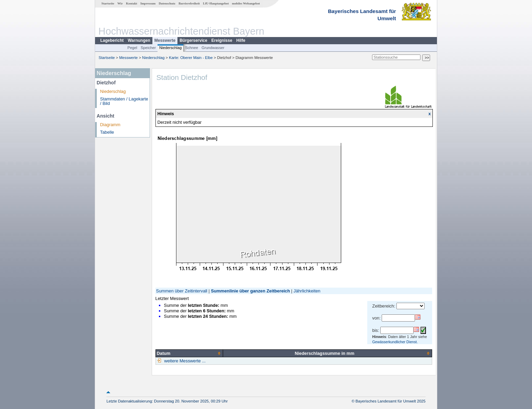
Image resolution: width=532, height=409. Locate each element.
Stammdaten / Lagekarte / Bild (124, 101)
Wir (120, 3)
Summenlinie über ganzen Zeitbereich (250, 291)
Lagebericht (112, 40)
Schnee (192, 48)
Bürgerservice (193, 40)
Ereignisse (222, 40)
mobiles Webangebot (246, 3)
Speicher (148, 48)
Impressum (148, 3)
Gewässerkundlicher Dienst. (395, 342)
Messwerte (165, 40)
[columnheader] (189, 353)
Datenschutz (167, 3)
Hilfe (241, 40)
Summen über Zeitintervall (182, 291)
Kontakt (132, 3)
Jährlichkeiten (307, 291)
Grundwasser (213, 48)
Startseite (108, 3)
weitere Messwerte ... (184, 361)
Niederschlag (170, 48)
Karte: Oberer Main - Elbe (191, 58)
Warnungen (139, 40)
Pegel (132, 48)
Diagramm (110, 125)
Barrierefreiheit (189, 3)
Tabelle (107, 132)
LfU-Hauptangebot (216, 3)
